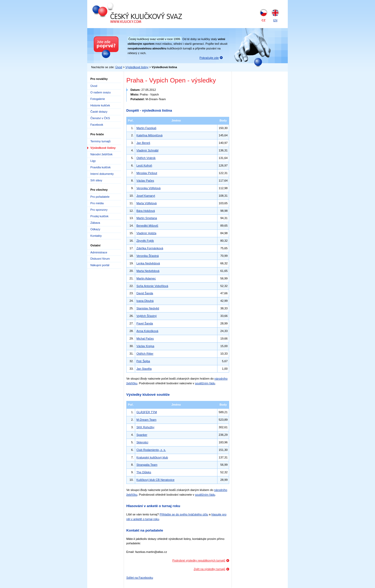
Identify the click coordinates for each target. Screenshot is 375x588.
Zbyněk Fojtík (145, 241)
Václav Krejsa (145, 346)
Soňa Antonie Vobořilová (152, 286)
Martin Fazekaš (146, 128)
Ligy (93, 161)
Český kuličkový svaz (116, 5)
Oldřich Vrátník (146, 158)
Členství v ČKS (100, 118)
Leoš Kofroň (144, 165)
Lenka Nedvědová (148, 263)
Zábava (95, 223)
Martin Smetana (147, 218)
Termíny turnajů (100, 141)
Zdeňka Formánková (150, 248)
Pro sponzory (99, 210)
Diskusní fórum (100, 259)
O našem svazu (101, 92)
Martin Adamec (146, 278)
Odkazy (95, 229)
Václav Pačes (145, 181)
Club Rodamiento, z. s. (151, 450)
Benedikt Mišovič (147, 226)
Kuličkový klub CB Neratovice (155, 480)
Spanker (142, 435)
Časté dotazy (99, 112)
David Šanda (145, 293)
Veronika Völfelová (149, 188)
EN (275, 20)
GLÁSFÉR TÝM (147, 412)
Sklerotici (142, 442)
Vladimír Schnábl (148, 150)
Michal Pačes (145, 338)
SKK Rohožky (145, 427)
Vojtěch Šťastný (147, 316)
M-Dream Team (146, 420)
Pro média (97, 203)
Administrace (99, 252)
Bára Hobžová (146, 211)
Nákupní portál (100, 265)
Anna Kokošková (147, 331)
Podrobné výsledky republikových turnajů (199, 560)
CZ (264, 20)
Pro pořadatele (100, 197)
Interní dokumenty (102, 174)
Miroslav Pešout (147, 173)
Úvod (119, 67)
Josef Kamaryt (146, 196)
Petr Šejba (143, 361)
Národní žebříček (101, 154)
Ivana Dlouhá (145, 301)
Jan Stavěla (144, 369)
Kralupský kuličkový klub (152, 457)
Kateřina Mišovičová (149, 135)
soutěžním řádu (205, 383)
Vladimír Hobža (146, 233)
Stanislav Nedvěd (148, 308)
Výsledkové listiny (137, 67)
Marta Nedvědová (148, 271)
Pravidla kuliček (101, 167)
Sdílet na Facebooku (140, 578)
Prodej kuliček (99, 216)
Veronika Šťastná (148, 256)
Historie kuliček (100, 105)
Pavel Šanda (145, 323)
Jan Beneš (143, 143)
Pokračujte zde (209, 58)
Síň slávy (96, 180)
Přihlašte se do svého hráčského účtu (184, 514)
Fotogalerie (98, 99)
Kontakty (96, 236)
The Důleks (144, 472)
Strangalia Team (147, 465)
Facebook (97, 125)
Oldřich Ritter (145, 354)
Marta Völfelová (147, 203)
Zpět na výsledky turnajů (210, 569)
